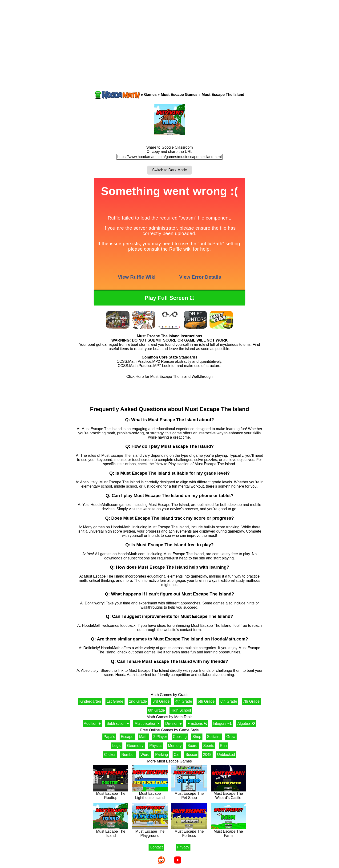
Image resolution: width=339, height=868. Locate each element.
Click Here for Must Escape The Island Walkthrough (169, 377)
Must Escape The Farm (228, 832)
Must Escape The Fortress (189, 832)
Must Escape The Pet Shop (189, 794)
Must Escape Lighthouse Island (150, 794)
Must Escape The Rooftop (111, 794)
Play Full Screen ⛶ (169, 298)
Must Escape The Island (111, 832)
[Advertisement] (169, 37)
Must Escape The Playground (150, 832)
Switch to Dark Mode (169, 170)
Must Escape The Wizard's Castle (228, 794)
